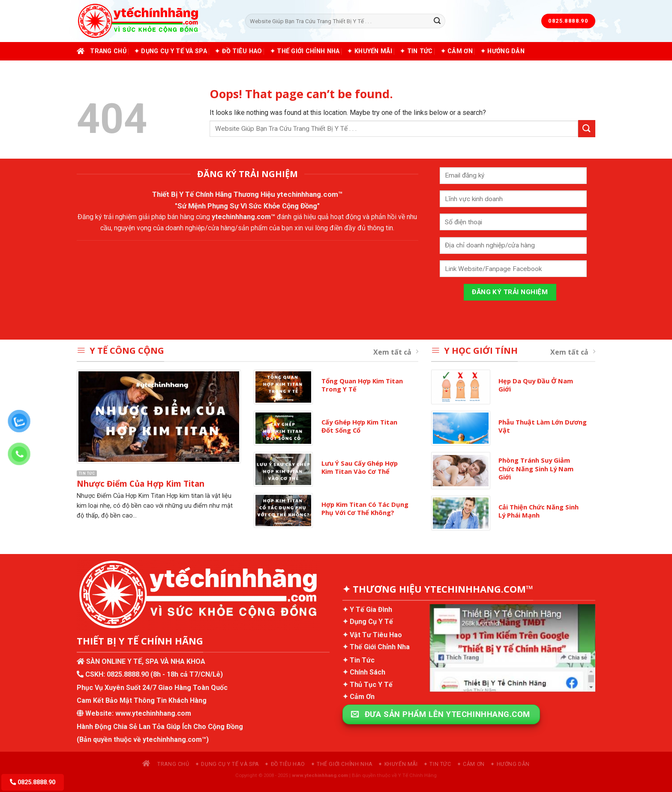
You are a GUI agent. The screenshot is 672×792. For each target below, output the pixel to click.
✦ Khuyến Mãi (369, 51)
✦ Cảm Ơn (457, 51)
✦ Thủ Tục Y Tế (367, 685)
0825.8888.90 (128, 674)
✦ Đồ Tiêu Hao (238, 51)
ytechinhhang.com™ (310, 194)
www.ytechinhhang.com (153, 713)
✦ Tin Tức (416, 51)
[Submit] (437, 21)
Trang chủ (102, 51)
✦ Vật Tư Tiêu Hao (372, 635)
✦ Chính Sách (364, 672)
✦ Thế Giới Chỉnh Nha (305, 51)
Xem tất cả (396, 352)
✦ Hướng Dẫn (502, 51)
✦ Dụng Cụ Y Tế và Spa (171, 51)
